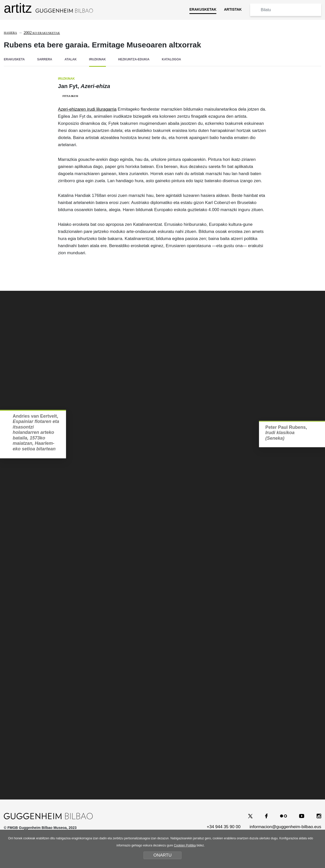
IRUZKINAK (97, 59)
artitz (48, 8)
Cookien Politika (185, 845)
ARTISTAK (233, 9)
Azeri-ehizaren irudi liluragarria (87, 109)
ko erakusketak (42, 33)
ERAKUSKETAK (203, 9)
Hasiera (10, 33)
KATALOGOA (171, 59)
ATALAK (71, 59)
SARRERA (45, 59)
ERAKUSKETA (14, 59)
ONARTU (162, 855)
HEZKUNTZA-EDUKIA (134, 59)
